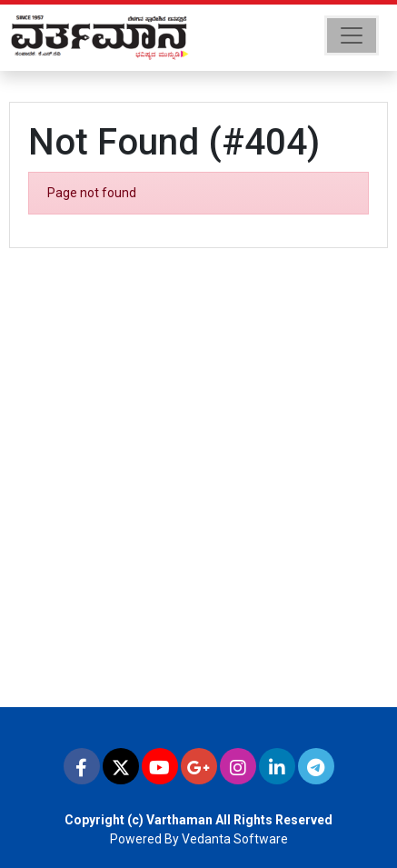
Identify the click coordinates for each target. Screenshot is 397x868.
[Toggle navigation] (352, 35)
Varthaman (179, 820)
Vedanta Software (235, 839)
